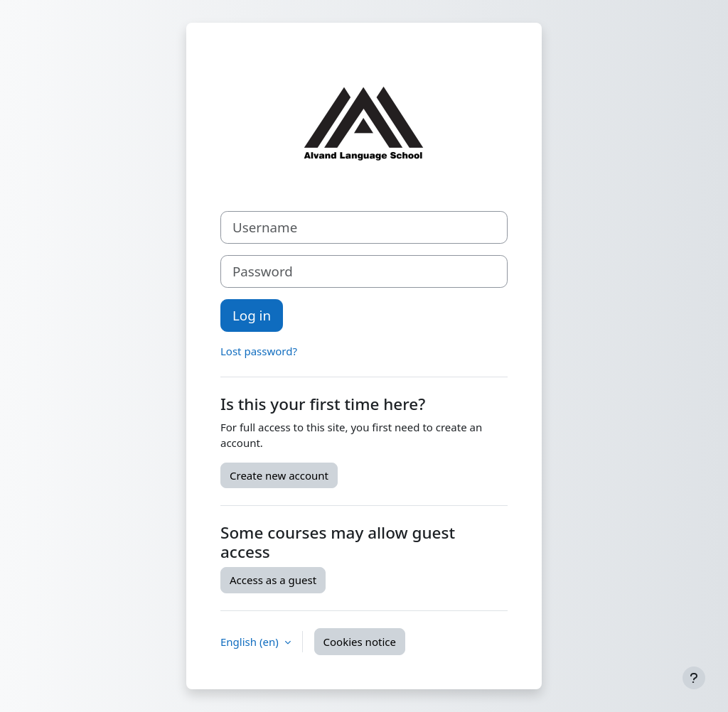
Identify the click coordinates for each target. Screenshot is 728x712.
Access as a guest (273, 580)
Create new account (279, 475)
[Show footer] (694, 678)
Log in (252, 315)
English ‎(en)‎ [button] (251, 642)
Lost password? (259, 351)
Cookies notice (360, 642)
